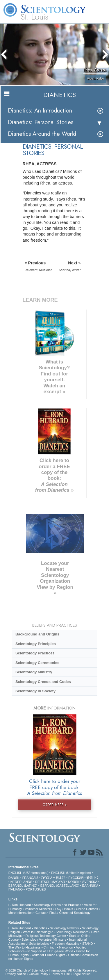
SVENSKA (90, 882)
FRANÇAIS (31, 878)
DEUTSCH (43, 882)
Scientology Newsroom (72, 932)
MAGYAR (58, 882)
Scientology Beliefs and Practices (57, 905)
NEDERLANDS (21, 882)
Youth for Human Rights (48, 955)
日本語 (61, 878)
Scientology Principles (36, 644)
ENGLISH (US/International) (28, 873)
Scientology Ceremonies (37, 663)
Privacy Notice (16, 974)
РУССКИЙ (76, 878)
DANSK (14, 878)
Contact (41, 913)
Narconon (66, 947)
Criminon (50, 947)
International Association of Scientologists (48, 941)
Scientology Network (65, 928)
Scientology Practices (35, 653)
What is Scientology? (38, 932)
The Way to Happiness (25, 947)
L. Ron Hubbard (20, 905)
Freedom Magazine (66, 944)
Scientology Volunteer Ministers (44, 939)
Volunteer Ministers (38, 909)
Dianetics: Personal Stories (41, 122)
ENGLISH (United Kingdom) (71, 873)
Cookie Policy (39, 974)
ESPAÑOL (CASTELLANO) (60, 886)
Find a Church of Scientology (70, 913)
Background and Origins (37, 634)
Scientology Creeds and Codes (43, 682)
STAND (87, 944)
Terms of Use (60, 974)
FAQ (58, 909)
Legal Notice (82, 974)
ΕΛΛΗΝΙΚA (90, 886)
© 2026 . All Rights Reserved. (51, 970)
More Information (20, 913)
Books (69, 909)
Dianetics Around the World (42, 134)
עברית (47, 877)
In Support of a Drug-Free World (50, 951)
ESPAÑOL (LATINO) (23, 886)
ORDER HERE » (55, 805)
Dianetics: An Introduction (40, 111)
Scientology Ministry (34, 672)
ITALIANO (16, 889)
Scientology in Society (35, 691)
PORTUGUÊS (36, 889)
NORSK (74, 882)
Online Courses (87, 909)
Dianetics (40, 928)
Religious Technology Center (46, 936)
